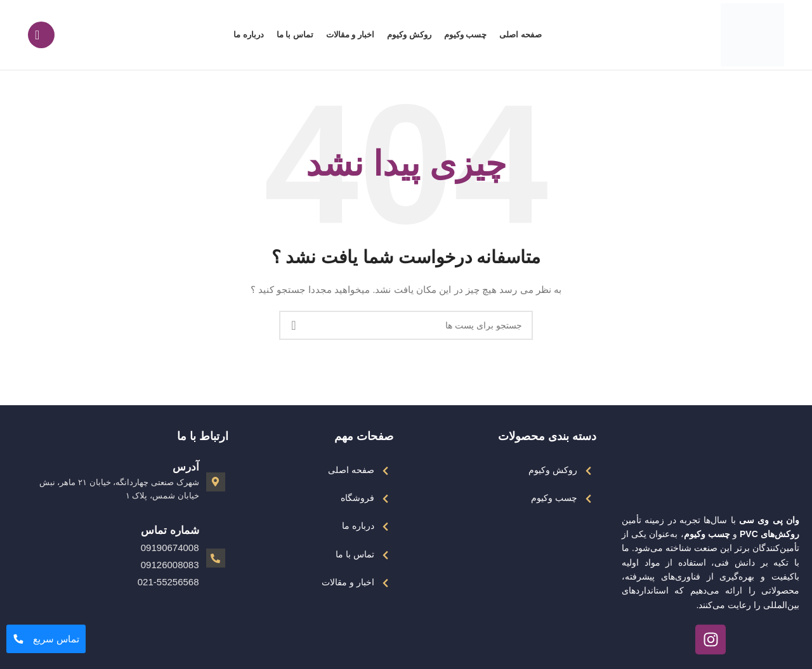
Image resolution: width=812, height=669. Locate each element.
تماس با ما (355, 554)
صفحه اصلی (351, 470)
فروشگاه (357, 498)
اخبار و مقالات (348, 582)
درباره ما (358, 526)
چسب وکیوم (554, 498)
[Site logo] (752, 34)
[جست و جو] (41, 35)
